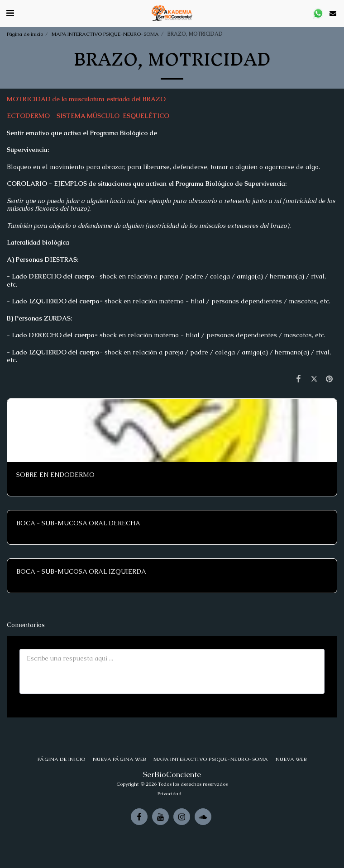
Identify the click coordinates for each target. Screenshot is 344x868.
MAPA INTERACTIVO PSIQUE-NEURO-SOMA (105, 34)
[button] (10, 13)
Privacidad (170, 793)
